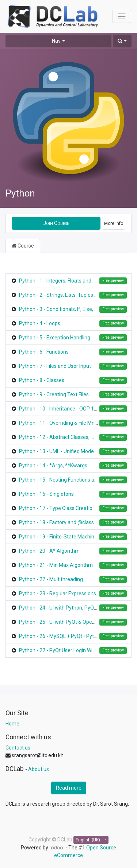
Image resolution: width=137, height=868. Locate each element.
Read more (69, 788)
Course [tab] (23, 246)
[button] (122, 41)
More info (114, 223)
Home (12, 724)
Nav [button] (56, 41)
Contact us (18, 748)
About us (39, 769)
